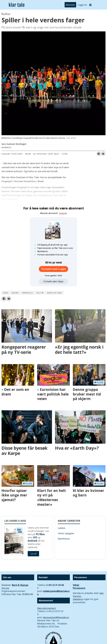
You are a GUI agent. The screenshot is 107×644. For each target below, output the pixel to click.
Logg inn (82, 5)
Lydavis (62, 528)
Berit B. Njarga (20, 585)
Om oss (5, 588)
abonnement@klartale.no (56, 617)
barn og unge (55, 293)
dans (6, 293)
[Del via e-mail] (103, 154)
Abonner (70, 5)
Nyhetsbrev (64, 539)
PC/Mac (40, 534)
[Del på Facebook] (99, 154)
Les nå (33, 554)
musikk (15, 293)
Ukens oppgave (66, 533)
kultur (40, 293)
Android (32, 541)
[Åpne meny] (90, 5)
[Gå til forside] (17, 5)
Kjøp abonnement (46, 608)
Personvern (79, 588)
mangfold (28, 293)
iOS (35, 537)
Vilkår (76, 585)
